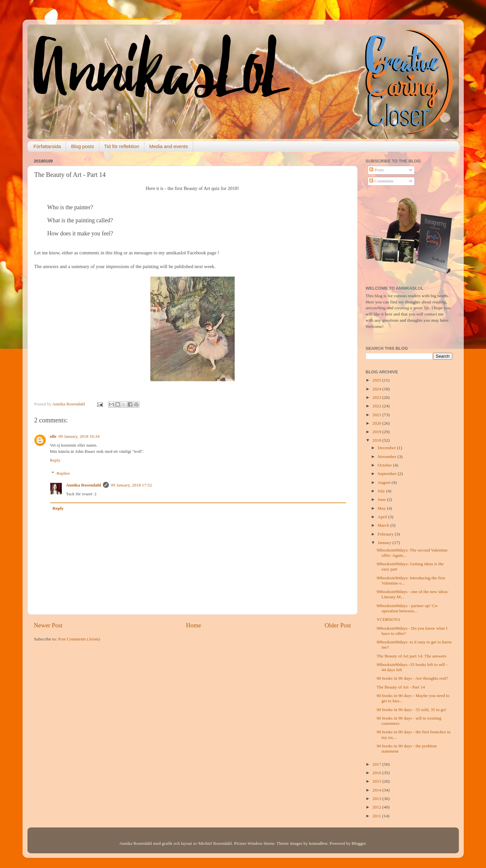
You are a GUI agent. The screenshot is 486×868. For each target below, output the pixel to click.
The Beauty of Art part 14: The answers (411, 656)
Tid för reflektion (122, 146)
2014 (377, 790)
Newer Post (48, 625)
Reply (55, 460)
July (382, 491)
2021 (377, 415)
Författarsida (47, 146)
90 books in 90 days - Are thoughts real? (412, 678)
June (382, 499)
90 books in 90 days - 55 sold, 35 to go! (411, 710)
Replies (63, 473)
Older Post (338, 625)
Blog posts (82, 146)
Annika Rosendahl (84, 485)
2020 (377, 423)
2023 (377, 397)
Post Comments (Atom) (79, 639)
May (382, 508)
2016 (377, 773)
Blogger (359, 843)
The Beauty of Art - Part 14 (401, 687)
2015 (377, 781)
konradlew (318, 843)
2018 (377, 440)
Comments (381, 181)
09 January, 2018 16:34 (79, 436)
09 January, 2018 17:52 (131, 485)
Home (193, 625)
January (385, 543)
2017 (377, 764)
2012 (377, 807)
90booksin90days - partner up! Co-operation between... (407, 608)
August (385, 482)
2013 (377, 799)
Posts (377, 170)
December (387, 448)
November (388, 457)
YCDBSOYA (388, 619)
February (386, 534)
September (388, 474)
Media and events (169, 146)
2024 (377, 389)
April (383, 517)
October (385, 465)
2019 (377, 432)
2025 (377, 380)
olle (53, 436)
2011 (377, 816)
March (384, 525)
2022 (377, 406)
